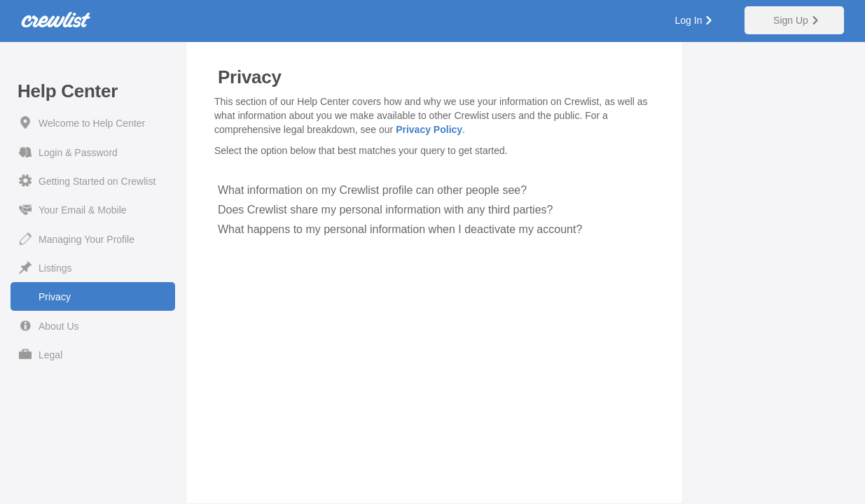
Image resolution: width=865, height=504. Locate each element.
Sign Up (791, 20)
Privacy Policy (429, 129)
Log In (689, 20)
